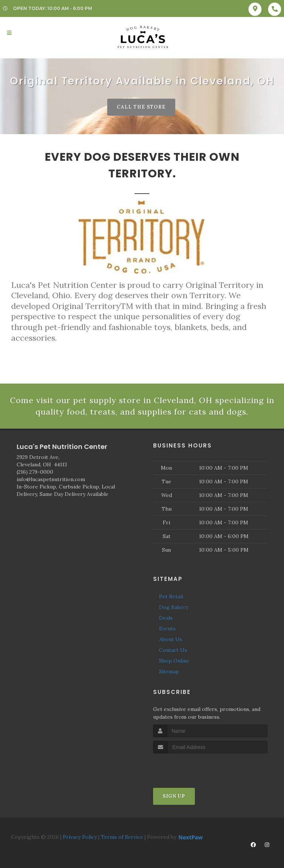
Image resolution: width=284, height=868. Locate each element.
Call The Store (141, 107)
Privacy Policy (80, 837)
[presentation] (192, 767)
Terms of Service (122, 837)
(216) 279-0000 (35, 472)
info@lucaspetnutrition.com (51, 479)
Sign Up (174, 796)
